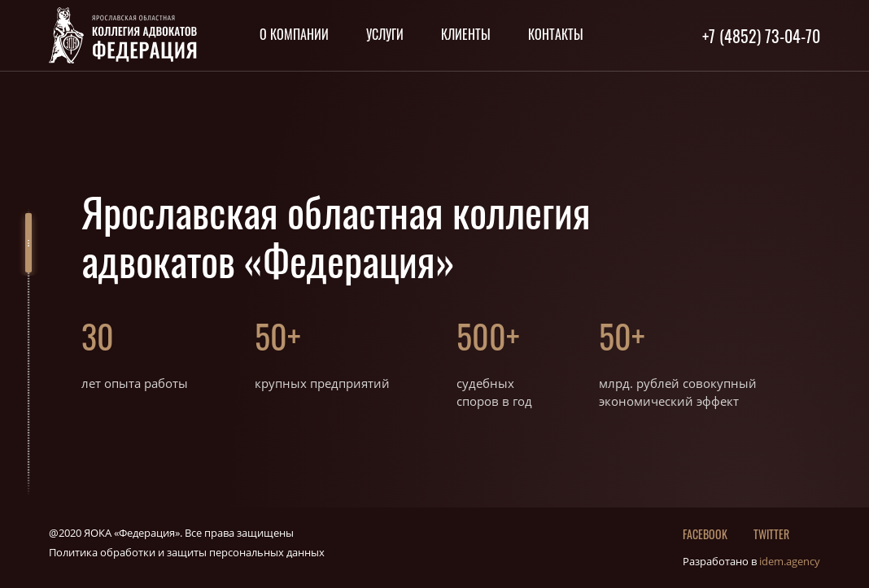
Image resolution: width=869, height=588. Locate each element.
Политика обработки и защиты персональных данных (187, 552)
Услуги (385, 34)
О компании (294, 34)
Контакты (556, 34)
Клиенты (466, 34)
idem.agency (790, 561)
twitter (771, 534)
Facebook (705, 534)
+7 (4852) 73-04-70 (761, 36)
